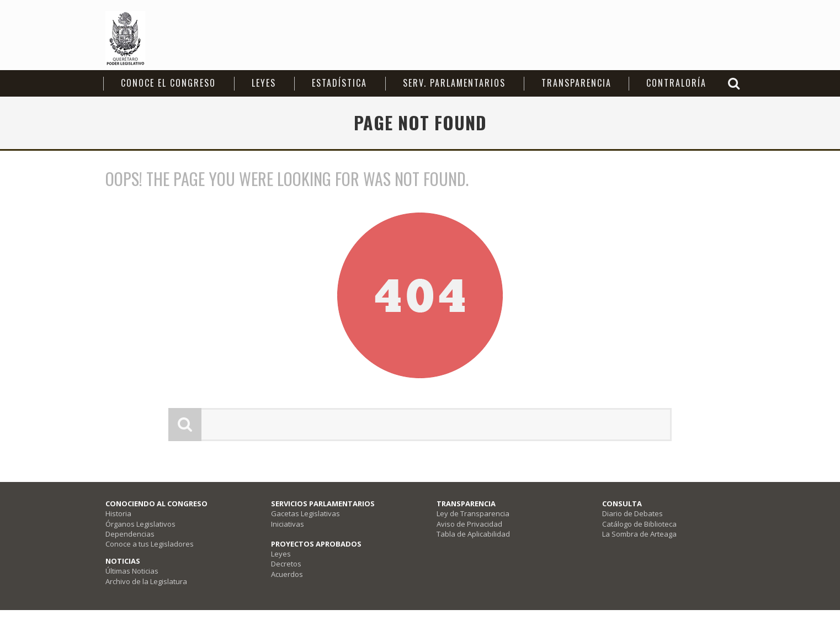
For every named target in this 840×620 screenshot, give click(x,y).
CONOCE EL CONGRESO (168, 83)
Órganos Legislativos (140, 524)
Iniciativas (288, 524)
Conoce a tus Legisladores (150, 544)
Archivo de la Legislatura (146, 581)
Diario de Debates (632, 513)
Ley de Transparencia (473, 513)
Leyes (264, 83)
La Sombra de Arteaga (639, 534)
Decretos (286, 564)
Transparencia (576, 83)
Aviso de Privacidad (469, 524)
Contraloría (676, 83)
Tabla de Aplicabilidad (473, 534)
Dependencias (130, 534)
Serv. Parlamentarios (454, 83)
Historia (118, 513)
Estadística (339, 83)
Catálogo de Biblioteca (639, 524)
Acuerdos (287, 574)
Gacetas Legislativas (305, 513)
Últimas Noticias (132, 571)
